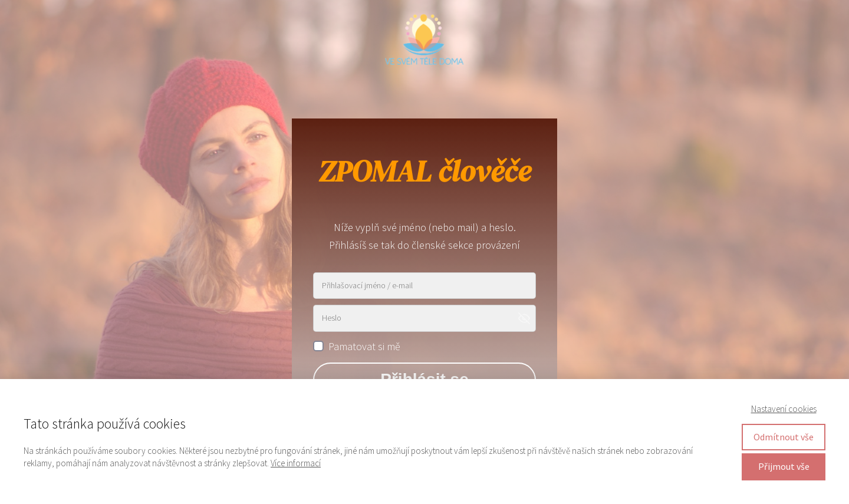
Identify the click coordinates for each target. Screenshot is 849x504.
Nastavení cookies (784, 409)
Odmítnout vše (784, 437)
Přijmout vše (784, 466)
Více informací (296, 463)
